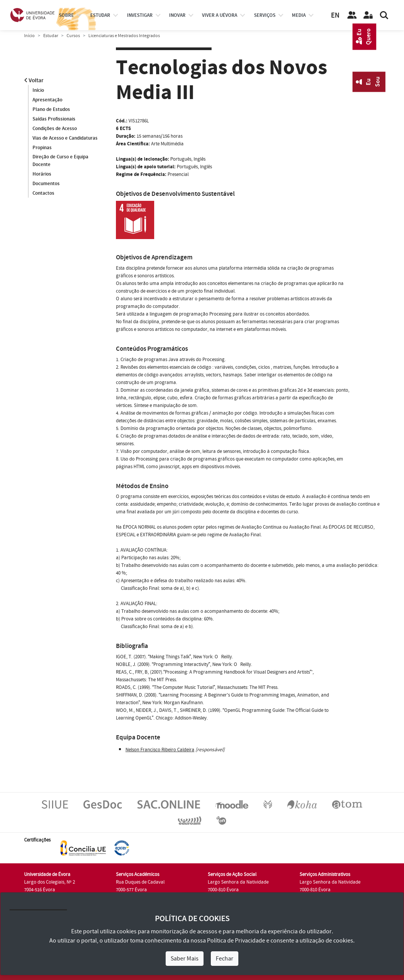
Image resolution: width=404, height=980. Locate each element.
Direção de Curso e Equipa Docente (60, 161)
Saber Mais (185, 959)
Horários (42, 174)
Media (299, 15)
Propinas (42, 148)
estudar (100, 15)
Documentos (46, 184)
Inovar (177, 15)
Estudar (51, 36)
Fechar (225, 959)
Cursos (73, 36)
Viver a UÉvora (220, 15)
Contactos (43, 194)
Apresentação (47, 100)
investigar (140, 15)
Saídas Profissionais (54, 119)
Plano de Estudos (51, 109)
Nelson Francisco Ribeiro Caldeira (160, 750)
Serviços (265, 15)
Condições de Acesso (55, 129)
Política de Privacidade (236, 941)
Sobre (66, 15)
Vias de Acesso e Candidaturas (65, 138)
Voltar (34, 81)
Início (29, 36)
